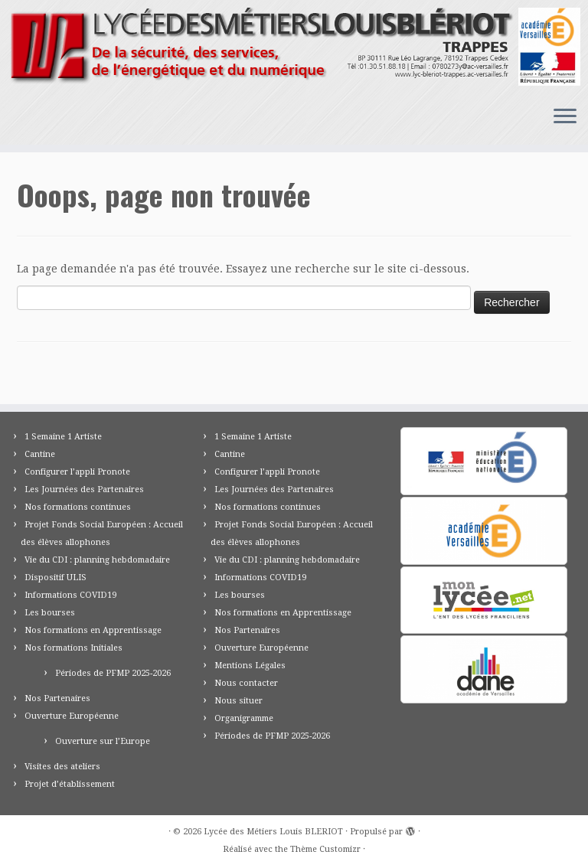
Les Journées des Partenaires (84, 489)
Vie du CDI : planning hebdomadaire (97, 560)
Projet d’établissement (70, 784)
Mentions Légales (250, 666)
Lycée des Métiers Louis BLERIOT (273, 832)
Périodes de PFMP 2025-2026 (113, 673)
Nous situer (238, 701)
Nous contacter (246, 683)
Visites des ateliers (62, 767)
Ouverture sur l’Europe (103, 741)
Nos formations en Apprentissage (93, 630)
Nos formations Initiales (73, 648)
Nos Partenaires (57, 698)
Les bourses (50, 613)
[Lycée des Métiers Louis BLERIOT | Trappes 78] (294, 47)
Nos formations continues (78, 507)
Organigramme (244, 718)
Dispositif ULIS (56, 578)
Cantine (40, 454)
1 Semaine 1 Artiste (63, 437)
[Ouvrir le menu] (565, 117)
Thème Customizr (325, 849)
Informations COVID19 (70, 595)
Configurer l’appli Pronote (77, 472)
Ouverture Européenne (72, 716)
